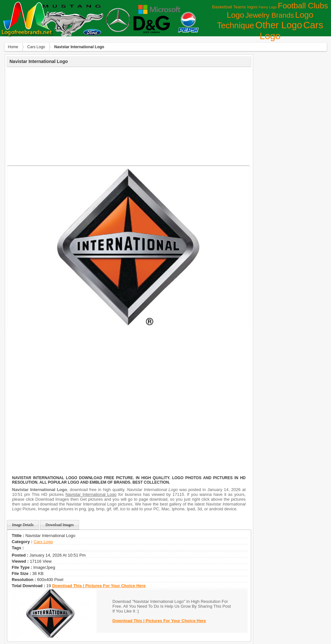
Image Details (23, 525)
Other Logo (279, 25)
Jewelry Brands (270, 15)
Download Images (60, 525)
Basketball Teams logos (235, 7)
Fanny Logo (268, 7)
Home (13, 47)
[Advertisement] (129, 115)
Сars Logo (36, 47)
